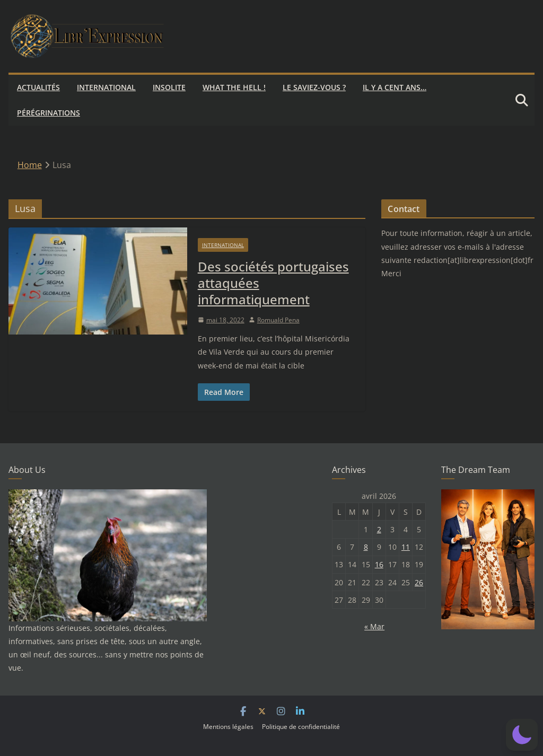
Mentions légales (228, 727)
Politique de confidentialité (301, 727)
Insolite (169, 87)
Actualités (38, 87)
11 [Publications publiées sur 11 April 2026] (406, 547)
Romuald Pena (278, 320)
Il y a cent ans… (395, 87)
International (106, 87)
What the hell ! (234, 87)
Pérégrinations (49, 113)
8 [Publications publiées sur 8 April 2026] (366, 547)
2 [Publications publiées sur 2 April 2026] (379, 529)
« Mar (374, 626)
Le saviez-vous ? (314, 87)
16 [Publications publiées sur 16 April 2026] (379, 564)
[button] (522, 735)
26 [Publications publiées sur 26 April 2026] (419, 582)
